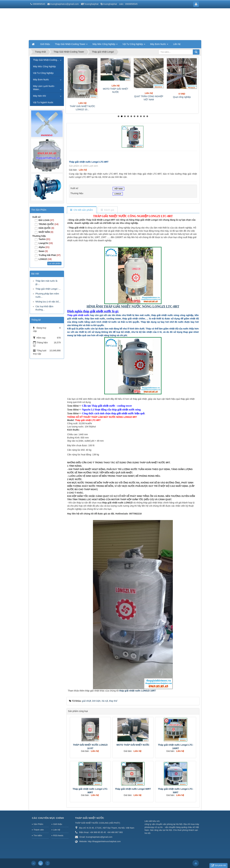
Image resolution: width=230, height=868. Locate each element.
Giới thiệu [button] (45, 44)
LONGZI (118, 194)
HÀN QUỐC (46, 228)
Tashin (44, 239)
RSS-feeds (58, 835)
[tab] (82, 210)
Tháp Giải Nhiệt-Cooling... (46, 60)
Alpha (44, 247)
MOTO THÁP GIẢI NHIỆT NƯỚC (133, 745)
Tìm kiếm (38, 835)
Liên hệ (57, 830)
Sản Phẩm (38, 824)
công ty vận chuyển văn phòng (159, 824)
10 (147, 116)
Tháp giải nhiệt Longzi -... (48, 289)
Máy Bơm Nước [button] (159, 45)
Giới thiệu (58, 824)
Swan (43, 251)
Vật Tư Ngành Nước (43, 102)
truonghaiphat (92, 4)
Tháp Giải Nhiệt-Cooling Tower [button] (71, 45)
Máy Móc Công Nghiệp (44, 66)
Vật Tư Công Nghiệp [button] (134, 45)
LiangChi (46, 243)
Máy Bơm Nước (41, 80)
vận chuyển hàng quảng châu (178, 827)
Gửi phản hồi (218, 866)
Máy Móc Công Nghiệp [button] (105, 45)
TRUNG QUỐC (48, 224)
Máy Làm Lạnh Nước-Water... (44, 88)
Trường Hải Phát (49, 255)
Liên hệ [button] (177, 44)
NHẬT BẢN (46, 232)
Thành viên (39, 830)
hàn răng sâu (156, 830)
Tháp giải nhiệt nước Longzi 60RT (133, 789)
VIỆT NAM (118, 189)
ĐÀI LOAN (46, 220)
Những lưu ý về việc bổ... (48, 302)
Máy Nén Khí (40, 96)
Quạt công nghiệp (182, 97)
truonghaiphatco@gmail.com (65, 4)
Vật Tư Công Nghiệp (43, 73)
